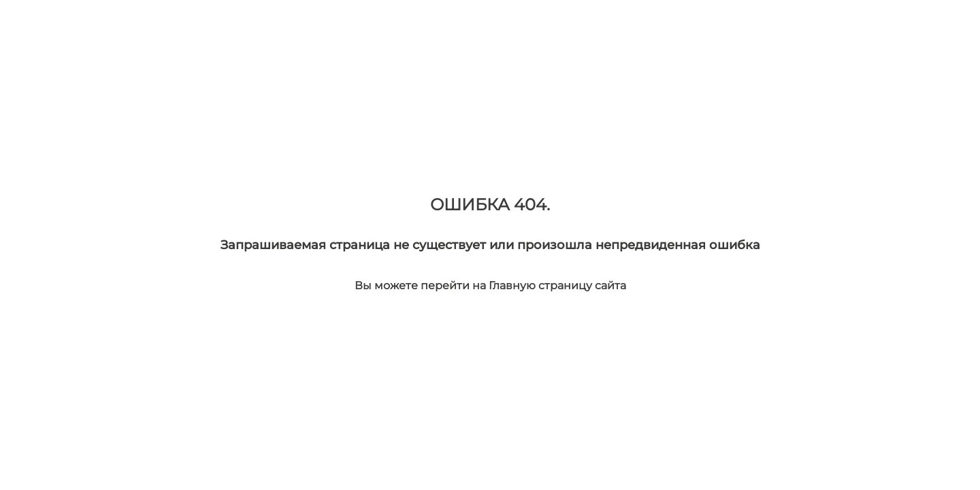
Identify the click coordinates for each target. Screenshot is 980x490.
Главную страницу (542, 285)
